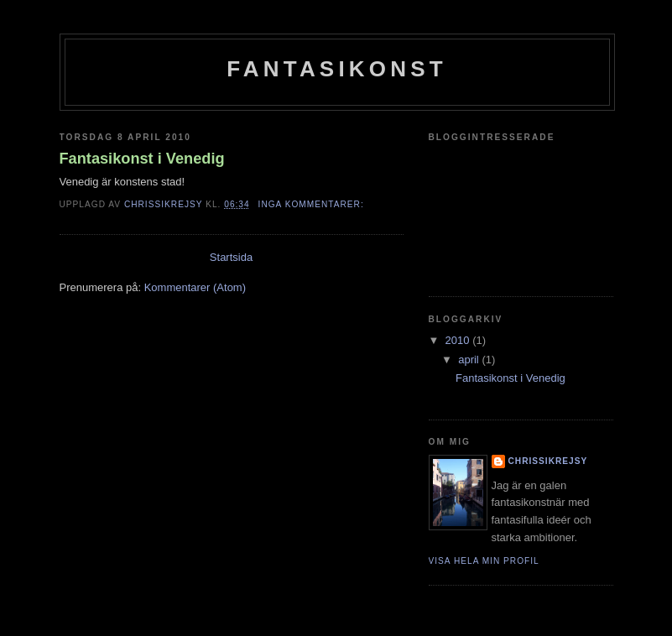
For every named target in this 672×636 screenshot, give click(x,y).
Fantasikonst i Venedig (142, 159)
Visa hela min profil (484, 561)
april (470, 360)
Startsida (231, 257)
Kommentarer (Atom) (195, 287)
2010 (459, 340)
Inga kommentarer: (313, 204)
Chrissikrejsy (548, 461)
